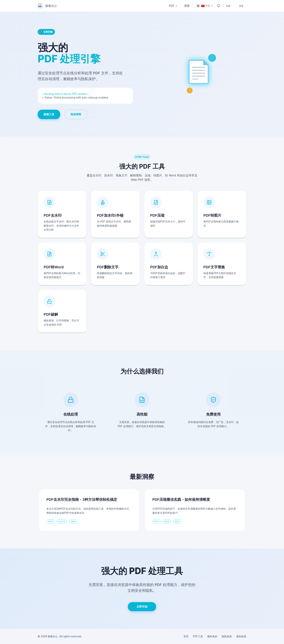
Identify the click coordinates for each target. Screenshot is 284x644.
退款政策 (241, 636)
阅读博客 (76, 114)
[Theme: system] (219, 6)
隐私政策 (227, 636)
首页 (186, 636)
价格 (228, 6)
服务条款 (212, 636)
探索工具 (49, 114)
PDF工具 (198, 636)
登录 (241, 6)
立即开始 (142, 607)
